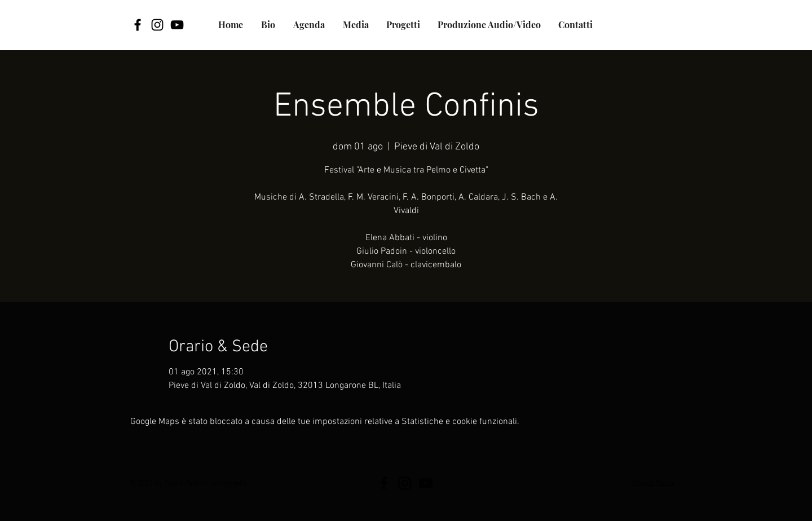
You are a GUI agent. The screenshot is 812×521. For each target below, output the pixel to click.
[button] (403, 25)
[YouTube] (177, 25)
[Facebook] (138, 25)
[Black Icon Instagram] (157, 25)
